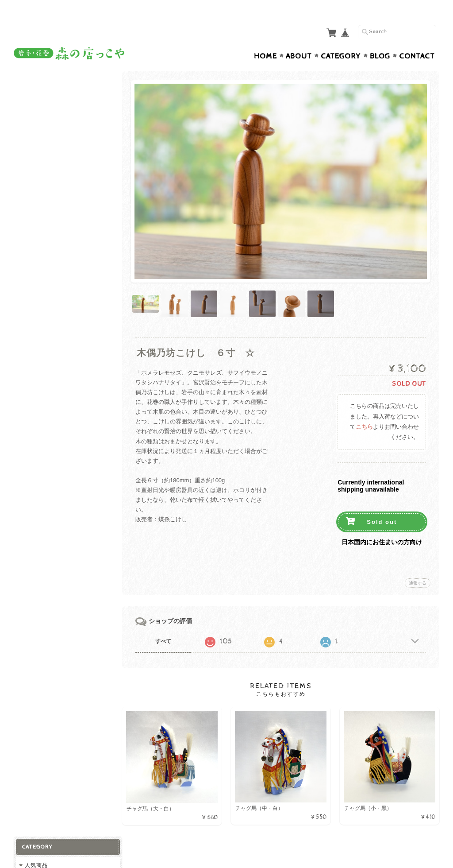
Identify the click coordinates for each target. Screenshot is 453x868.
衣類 (31, 267)
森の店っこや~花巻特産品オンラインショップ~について (66, 423)
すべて (165, 622)
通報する (418, 564)
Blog (380, 39)
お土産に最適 (42, 100)
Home (265, 39)
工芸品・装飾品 (47, 222)
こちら (364, 409)
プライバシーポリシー (54, 462)
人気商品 (36, 83)
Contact (417, 39)
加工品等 (38, 148)
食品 (31, 118)
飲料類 (35, 162)
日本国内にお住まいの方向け (382, 523)
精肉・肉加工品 (47, 133)
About (299, 39)
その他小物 (41, 250)
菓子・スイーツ (47, 176)
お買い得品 (39, 284)
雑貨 (31, 192)
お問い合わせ (43, 444)
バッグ (35, 236)
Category (341, 39)
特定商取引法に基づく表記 (59, 479)
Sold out (382, 503)
